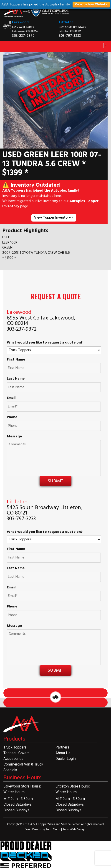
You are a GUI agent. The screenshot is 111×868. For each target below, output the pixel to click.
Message (14, 437)
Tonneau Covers (16, 753)
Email (11, 398)
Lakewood (20, 22)
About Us (63, 753)
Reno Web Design (74, 830)
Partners (62, 747)
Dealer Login (66, 759)
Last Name (16, 379)
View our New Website (91, 4)
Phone (12, 417)
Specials (10, 770)
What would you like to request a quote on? (45, 343)
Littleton (66, 22)
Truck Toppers (15, 747)
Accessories (13, 759)
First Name (16, 360)
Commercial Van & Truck (23, 764)
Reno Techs (53, 830)
